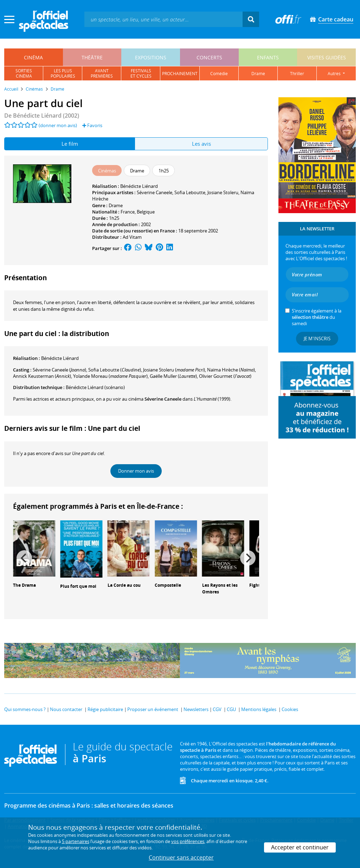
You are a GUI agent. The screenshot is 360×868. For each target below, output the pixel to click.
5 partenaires (76, 841)
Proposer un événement (153, 709)
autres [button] (335, 74)
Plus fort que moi (78, 586)
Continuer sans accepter (181, 857)
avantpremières (102, 73)
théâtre (92, 57)
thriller (297, 74)
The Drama (24, 585)
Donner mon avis (136, 471)
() (59, 370)
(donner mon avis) (58, 125)
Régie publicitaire (105, 709)
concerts (209, 57)
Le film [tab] (70, 144)
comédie (219, 74)
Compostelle (168, 585)
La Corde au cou (124, 585)
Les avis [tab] (201, 144)
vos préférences (188, 841)
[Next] (248, 558)
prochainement (180, 74)
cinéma (33, 57)
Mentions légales (259, 709)
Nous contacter (66, 709)
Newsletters (196, 709)
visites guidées (327, 57)
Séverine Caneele (155, 192)
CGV (217, 709)
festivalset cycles (141, 73)
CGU (231, 709)
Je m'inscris (317, 338)
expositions (151, 57)
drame (258, 74)
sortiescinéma (24, 73)
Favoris (92, 125)
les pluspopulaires (63, 73)
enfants (268, 57)
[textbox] (163, 19)
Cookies (290, 709)
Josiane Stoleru (223, 192)
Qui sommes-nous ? (25, 709)
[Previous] (24, 558)
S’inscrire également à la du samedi (317, 317)
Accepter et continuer (300, 847)
